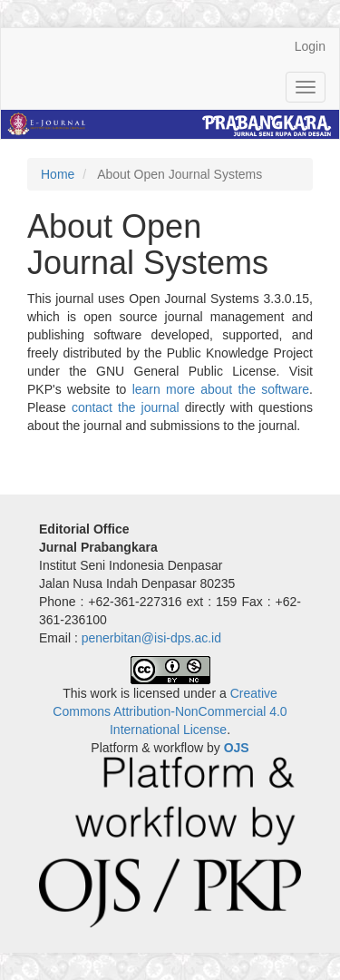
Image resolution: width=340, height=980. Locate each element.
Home (58, 174)
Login (310, 46)
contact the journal (126, 407)
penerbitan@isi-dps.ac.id (151, 638)
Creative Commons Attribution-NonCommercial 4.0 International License (170, 711)
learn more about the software (221, 389)
